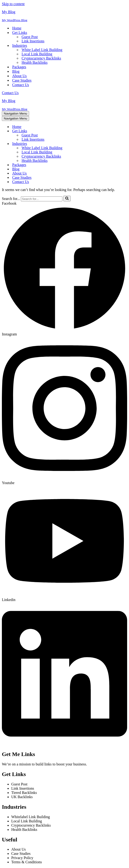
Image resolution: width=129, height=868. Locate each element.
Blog (16, 71)
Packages (19, 67)
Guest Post (30, 37)
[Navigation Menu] (15, 113)
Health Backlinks (35, 62)
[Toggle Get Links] (84, 131)
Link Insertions (33, 41)
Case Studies (22, 80)
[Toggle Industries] (84, 144)
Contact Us (21, 85)
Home (17, 28)
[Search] (42, 199)
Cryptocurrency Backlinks (41, 58)
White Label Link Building (42, 50)
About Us (19, 76)
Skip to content (13, 4)
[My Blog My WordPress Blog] (64, 16)
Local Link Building (37, 54)
